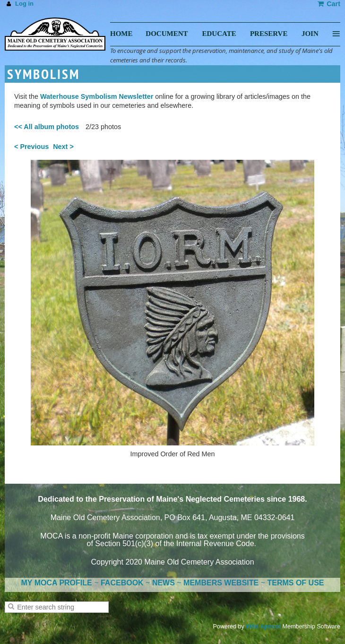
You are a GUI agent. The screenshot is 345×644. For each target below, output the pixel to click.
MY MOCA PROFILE (57, 583)
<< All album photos (47, 127)
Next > (63, 147)
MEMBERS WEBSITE (221, 583)
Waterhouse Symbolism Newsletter (97, 96)
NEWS (164, 583)
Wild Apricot (263, 627)
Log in (24, 4)
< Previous (31, 147)
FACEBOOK (122, 583)
